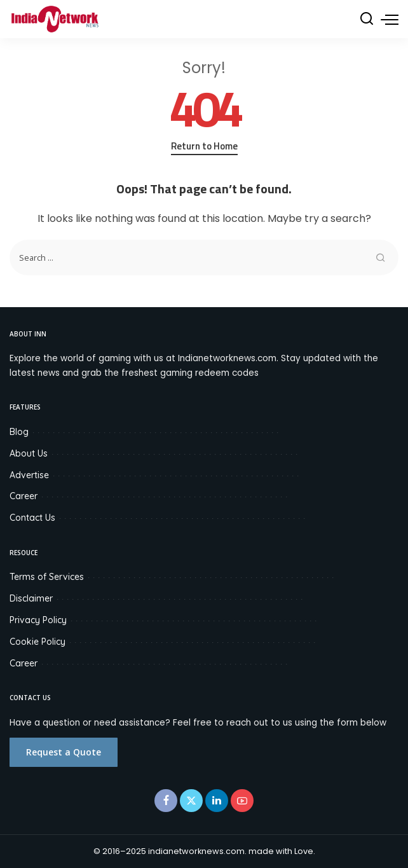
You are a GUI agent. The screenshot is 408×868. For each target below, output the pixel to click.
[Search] (367, 19)
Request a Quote (64, 752)
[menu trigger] (390, 19)
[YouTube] (242, 801)
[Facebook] (166, 801)
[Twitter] (191, 801)
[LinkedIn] (217, 801)
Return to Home (204, 146)
